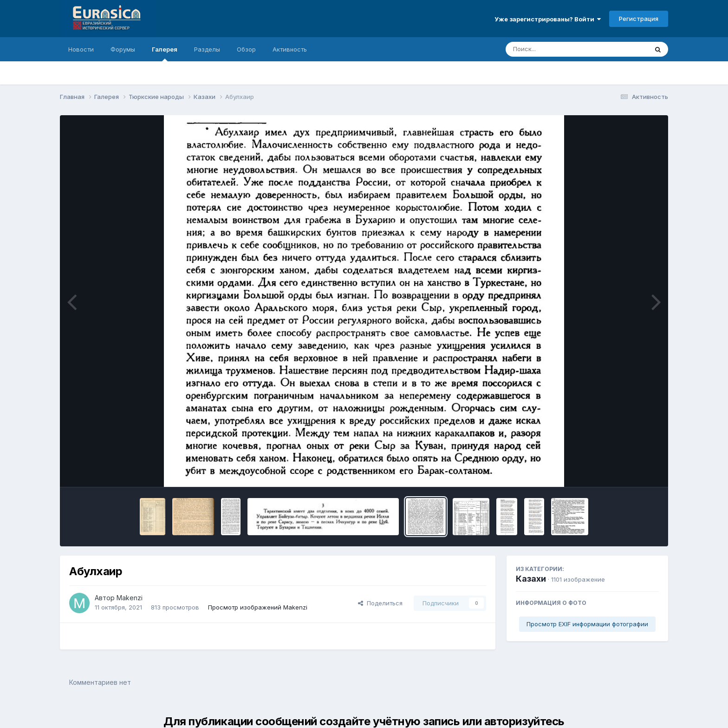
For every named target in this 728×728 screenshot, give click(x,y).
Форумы (123, 49)
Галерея (165, 53)
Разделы (207, 49)
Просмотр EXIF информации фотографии (587, 624)
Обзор (246, 49)
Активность (290, 49)
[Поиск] (559, 49)
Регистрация (639, 19)
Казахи (531, 579)
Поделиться (380, 603)
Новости (81, 49)
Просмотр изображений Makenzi (258, 607)
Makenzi (130, 598)
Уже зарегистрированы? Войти (548, 19)
